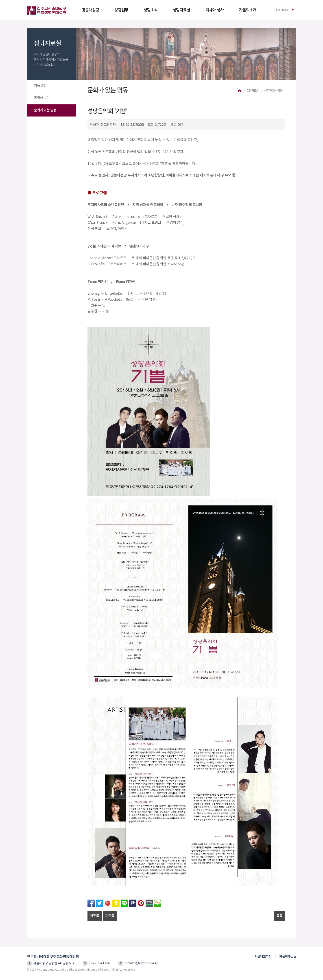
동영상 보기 (42, 98)
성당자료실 (181, 10)
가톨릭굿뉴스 (288, 957)
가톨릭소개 (248, 10)
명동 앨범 (40, 86)
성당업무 (121, 10)
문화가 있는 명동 (45, 110)
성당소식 (151, 10)
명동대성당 (90, 10)
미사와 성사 (214, 10)
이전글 (95, 916)
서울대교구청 (263, 957)
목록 (279, 916)
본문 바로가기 (0, 0)
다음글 (110, 916)
